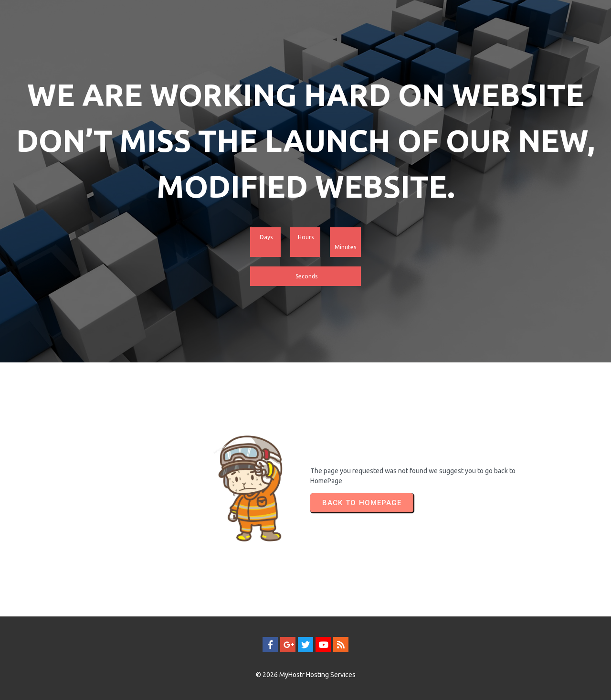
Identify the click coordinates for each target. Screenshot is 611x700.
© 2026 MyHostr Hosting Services (306, 675)
